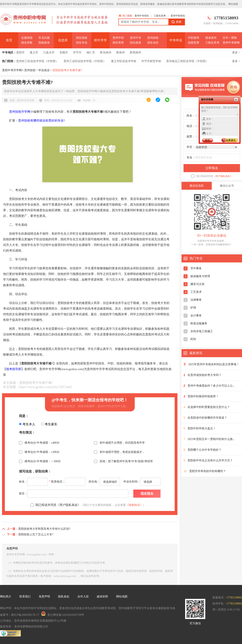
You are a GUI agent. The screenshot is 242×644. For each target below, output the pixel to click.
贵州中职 (118, 38)
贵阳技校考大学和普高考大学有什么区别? (44, 529)
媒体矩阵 (102, 597)
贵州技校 (153, 38)
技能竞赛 (194, 43)
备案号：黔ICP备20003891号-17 (20, 615)
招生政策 (136, 43)
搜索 (177, 22)
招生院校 (82, 38)
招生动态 (153, 43)
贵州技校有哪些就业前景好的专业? (42, 121)
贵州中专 (136, 38)
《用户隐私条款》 (223, 176)
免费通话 (231, 140)
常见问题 (44, 38)
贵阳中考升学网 (12, 70)
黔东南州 (106, 53)
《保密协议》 (134, 505)
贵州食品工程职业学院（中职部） (187, 61)
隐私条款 (64, 597)
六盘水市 (49, 53)
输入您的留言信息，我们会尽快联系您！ (220, 111)
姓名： (191, 116)
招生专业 (82, 43)
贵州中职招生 (178, 16)
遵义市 (34, 53)
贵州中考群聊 (231, 43)
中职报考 (194, 38)
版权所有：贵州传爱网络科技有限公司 (24, 627)
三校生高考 (160, 16)
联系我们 (25, 597)
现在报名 (147, 494)
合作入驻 (83, 597)
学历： (191, 147)
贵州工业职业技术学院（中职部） (85, 61)
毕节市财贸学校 (151, 61)
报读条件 (211, 38)
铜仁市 (91, 53)
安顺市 (64, 53)
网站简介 (6, 597)
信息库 (63, 40)
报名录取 (27, 43)
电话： (191, 126)
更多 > (236, 53)
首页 (9, 40)
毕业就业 (44, 70)
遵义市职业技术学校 (124, 61)
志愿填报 (27, 38)
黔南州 (121, 53)
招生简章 (118, 43)
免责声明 (44, 597)
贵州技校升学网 (20, 112)
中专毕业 (176, 40)
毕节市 (77, 53)
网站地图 (233, 4)
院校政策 (44, 43)
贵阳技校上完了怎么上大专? (36, 534)
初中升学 (100, 40)
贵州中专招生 (142, 16)
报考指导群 (14, 369)
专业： (191, 158)
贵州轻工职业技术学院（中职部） (37, 61)
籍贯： (191, 137)
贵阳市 (20, 53)
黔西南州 (136, 53)
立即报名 (212, 168)
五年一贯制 (230, 38)
